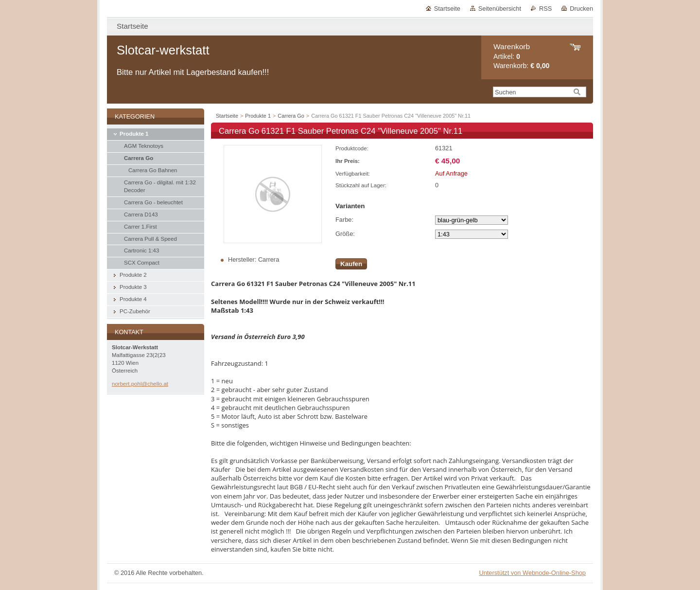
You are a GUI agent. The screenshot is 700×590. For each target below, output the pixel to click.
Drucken (581, 9)
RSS (545, 9)
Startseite (447, 9)
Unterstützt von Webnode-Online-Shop (532, 573)
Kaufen (351, 264)
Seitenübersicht (500, 9)
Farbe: (344, 220)
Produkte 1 (258, 116)
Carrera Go (291, 116)
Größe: (345, 234)
